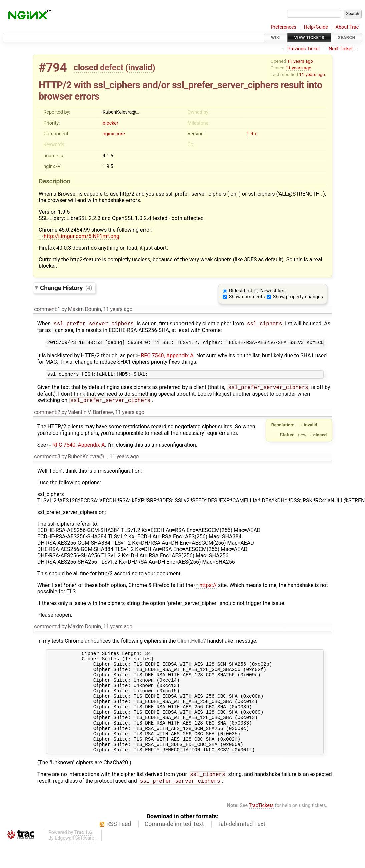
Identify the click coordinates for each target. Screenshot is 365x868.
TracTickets (261, 830)
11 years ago (300, 61)
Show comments (247, 297)
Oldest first (241, 291)
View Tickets (309, 38)
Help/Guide (316, 27)
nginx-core (114, 134)
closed (86, 67)
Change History (66, 287)
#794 (53, 68)
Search (347, 38)
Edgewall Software (75, 862)
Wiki (276, 38)
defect (112, 67)
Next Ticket (341, 49)
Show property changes (298, 297)
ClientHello (191, 645)
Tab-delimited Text (241, 848)
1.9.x (252, 134)
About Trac (347, 27)
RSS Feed (119, 848)
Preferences (283, 27)
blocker (111, 123)
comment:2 (47, 416)
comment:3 (47, 460)
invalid (140, 67)
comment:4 (47, 631)
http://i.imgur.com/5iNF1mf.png (79, 236)
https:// (205, 589)
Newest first (273, 291)
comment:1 (47, 309)
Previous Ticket (304, 49)
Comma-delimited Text (174, 848)
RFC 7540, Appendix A (164, 357)
